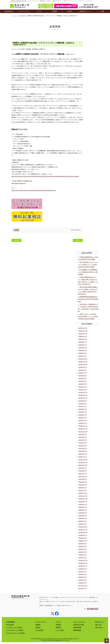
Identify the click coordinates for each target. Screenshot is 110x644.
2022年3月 (82, 451)
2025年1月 (82, 356)
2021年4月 (82, 482)
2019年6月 (82, 544)
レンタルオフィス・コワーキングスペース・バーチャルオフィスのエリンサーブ (56, 638)
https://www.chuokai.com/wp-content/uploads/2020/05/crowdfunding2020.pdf (34, 190)
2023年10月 (82, 398)
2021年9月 (82, 468)
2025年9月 (82, 334)
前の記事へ (16, 240)
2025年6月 (82, 342)
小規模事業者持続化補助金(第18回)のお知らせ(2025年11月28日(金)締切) (88, 299)
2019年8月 (82, 538)
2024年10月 (82, 364)
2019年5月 (82, 546)
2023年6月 (82, 409)
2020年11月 (82, 496)
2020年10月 (82, 499)
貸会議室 (55, 11)
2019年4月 (82, 549)
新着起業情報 (23, 16)
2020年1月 (82, 524)
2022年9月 (82, 434)
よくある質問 (39, 630)
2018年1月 (82, 583)
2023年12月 (82, 392)
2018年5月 (82, 574)
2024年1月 (82, 390)
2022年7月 (82, 440)
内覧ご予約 (98, 625)
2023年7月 (82, 406)
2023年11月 (82, 395)
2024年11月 (82, 362)
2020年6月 (82, 510)
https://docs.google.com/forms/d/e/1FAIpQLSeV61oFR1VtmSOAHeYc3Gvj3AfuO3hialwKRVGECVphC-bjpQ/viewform (45, 176)
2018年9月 (82, 566)
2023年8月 (82, 404)
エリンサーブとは (24, 11)
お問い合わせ (99, 627)
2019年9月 (82, 535)
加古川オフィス (100, 622)
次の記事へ (78, 240)
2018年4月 (82, 577)
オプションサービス (79, 622)
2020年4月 (82, 516)
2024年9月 (82, 367)
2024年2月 (82, 387)
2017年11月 (82, 586)
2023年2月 (82, 420)
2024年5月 (82, 378)
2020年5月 (82, 513)
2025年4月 (82, 348)
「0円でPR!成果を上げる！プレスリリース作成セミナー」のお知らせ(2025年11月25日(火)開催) (88, 265)
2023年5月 (82, 412)
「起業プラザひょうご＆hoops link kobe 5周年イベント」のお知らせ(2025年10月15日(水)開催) (88, 316)
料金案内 (70, 11)
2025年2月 (82, 353)
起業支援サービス (85, 11)
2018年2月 (82, 580)
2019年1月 (82, 558)
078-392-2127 (93, 609)
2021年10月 (82, 465)
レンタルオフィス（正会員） (14, 627)
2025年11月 (82, 328)
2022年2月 (82, 454)
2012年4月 (82, 588)
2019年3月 (82, 552)
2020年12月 (82, 493)
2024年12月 (82, 359)
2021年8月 (82, 471)
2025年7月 (82, 339)
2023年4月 (82, 415)
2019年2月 (82, 555)
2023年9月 (82, 401)
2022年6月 (82, 443)
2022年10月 (82, 432)
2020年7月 (82, 507)
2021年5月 (82, 479)
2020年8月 (82, 504)
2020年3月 (82, 518)
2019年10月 (82, 532)
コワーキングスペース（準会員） (16, 633)
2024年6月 (82, 376)
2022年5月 (82, 446)
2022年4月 (82, 448)
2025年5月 (82, 345)
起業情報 (16, 230)
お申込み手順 (10, 625)
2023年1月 (82, 423)
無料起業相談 (77, 630)
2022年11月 (82, 429)
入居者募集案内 (9, 11)
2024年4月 (82, 381)
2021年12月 (82, 460)
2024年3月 (82, 384)
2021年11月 (82, 462)
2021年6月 (82, 476)
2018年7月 (82, 572)
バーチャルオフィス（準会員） (15, 630)
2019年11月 (82, 530)
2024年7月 (82, 373)
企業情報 (38, 625)
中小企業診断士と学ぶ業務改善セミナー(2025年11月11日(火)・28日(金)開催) (88, 272)
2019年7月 (82, 541)
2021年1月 (82, 490)
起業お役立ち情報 (79, 625)
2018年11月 (82, 560)
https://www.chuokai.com (19, 183)
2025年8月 (82, 336)
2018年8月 (82, 569)
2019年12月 (82, 527)
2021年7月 (82, 474)
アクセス (39, 11)
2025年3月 (82, 350)
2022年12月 (82, 426)
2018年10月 (82, 563)
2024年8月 (82, 370)
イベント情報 (100, 11)
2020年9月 (82, 502)
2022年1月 (82, 457)
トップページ (15, 16)
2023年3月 (82, 418)
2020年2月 (82, 521)
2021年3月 (82, 485)
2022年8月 (82, 437)
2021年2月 (82, 488)
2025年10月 (82, 331)
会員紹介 (38, 627)
